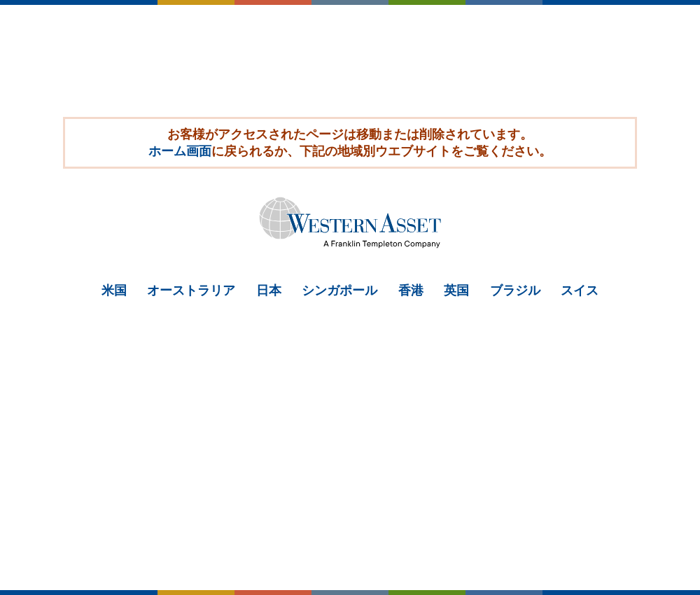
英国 (456, 290)
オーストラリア (191, 290)
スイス (580, 290)
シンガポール (339, 290)
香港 (411, 290)
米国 (114, 290)
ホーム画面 (180, 151)
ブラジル (515, 290)
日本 (269, 290)
